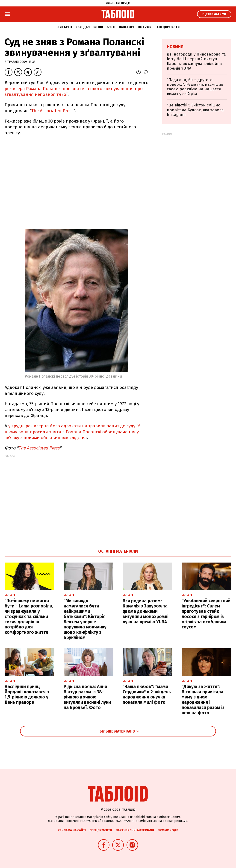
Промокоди (168, 830)
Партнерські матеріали (135, 830)
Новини (175, 47)
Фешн (98, 27)
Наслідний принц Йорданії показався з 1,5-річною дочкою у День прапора (27, 694)
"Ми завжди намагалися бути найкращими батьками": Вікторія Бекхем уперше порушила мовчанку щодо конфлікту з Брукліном (85, 619)
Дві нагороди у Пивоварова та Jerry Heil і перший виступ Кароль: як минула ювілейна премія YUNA (196, 61)
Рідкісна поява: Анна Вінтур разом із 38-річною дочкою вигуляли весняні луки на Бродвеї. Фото (87, 697)
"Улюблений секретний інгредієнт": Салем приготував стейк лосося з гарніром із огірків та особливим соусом (206, 614)
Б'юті (111, 27)
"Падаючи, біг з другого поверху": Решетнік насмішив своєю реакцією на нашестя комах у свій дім (195, 87)
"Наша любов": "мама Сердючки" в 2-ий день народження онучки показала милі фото (147, 694)
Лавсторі (127, 27)
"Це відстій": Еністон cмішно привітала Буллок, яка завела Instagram (195, 110)
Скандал (83, 27)
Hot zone (146, 27)
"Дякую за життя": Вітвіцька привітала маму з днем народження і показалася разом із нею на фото (203, 700)
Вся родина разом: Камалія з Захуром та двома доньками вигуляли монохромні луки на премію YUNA (146, 611)
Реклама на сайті (72, 830)
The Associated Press (52, 111)
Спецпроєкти (168, 27)
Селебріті (64, 27)
